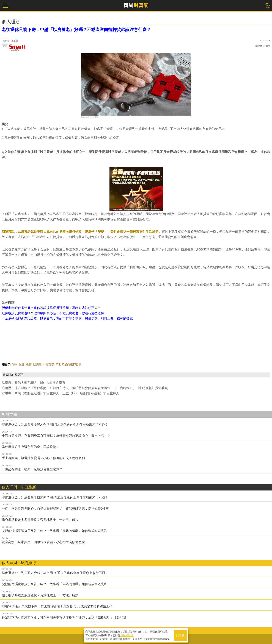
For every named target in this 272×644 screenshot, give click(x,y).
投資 (29, 365)
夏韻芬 (50, 365)
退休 (22, 365)
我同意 (180, 635)
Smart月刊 (17, 48)
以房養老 (39, 365)
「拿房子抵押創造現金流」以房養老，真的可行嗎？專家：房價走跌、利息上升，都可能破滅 (67, 319)
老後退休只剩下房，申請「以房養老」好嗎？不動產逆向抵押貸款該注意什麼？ (76, 30)
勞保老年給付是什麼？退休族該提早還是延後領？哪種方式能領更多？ (51, 308)
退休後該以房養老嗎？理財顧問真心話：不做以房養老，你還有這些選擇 (53, 313)
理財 (15, 365)
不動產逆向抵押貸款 (69, 365)
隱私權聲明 (127, 635)
